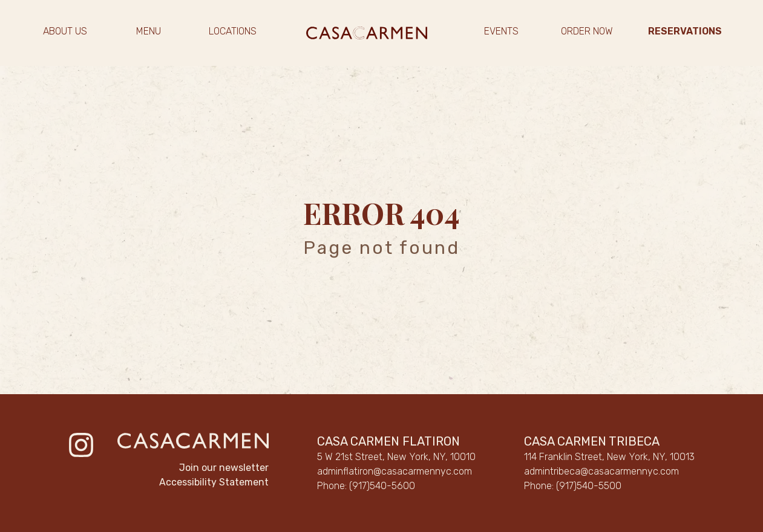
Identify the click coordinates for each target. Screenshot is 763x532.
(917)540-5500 (589, 486)
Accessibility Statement (214, 482)
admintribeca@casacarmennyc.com (601, 471)
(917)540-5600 (382, 486)
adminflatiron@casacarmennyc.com (395, 471)
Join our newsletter (224, 468)
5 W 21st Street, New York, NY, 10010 (396, 457)
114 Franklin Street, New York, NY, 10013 (609, 457)
